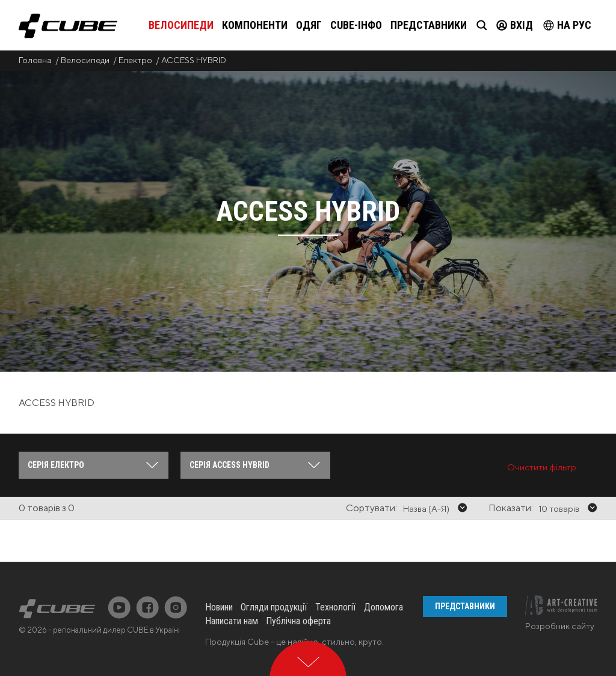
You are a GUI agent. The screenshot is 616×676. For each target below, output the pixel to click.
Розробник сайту (560, 626)
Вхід (515, 25)
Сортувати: (371, 508)
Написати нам (232, 621)
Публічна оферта (298, 621)
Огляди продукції (274, 607)
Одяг (309, 25)
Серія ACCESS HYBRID (229, 465)
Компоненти (255, 25)
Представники (429, 25)
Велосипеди (181, 25)
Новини (219, 607)
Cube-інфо (356, 25)
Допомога (383, 607)
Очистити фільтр (542, 467)
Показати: (511, 508)
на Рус (567, 25)
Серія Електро (56, 465)
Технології (336, 607)
